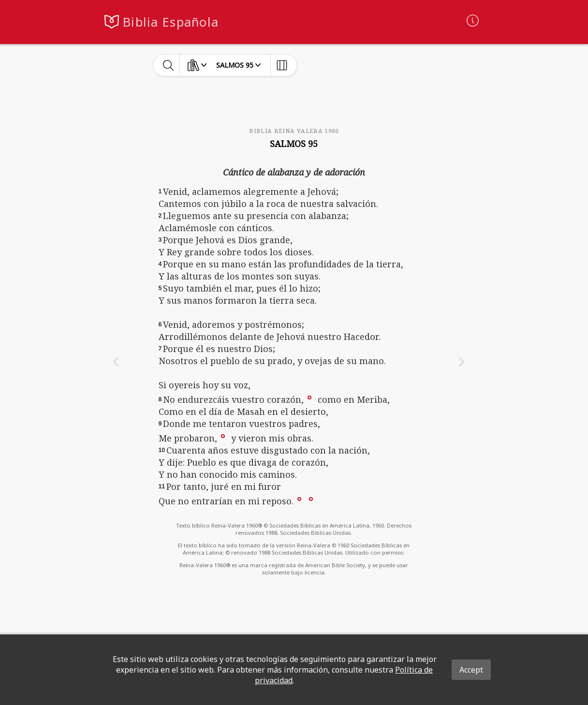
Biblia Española (171, 22)
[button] (309, 397)
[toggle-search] (169, 65)
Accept (471, 670)
